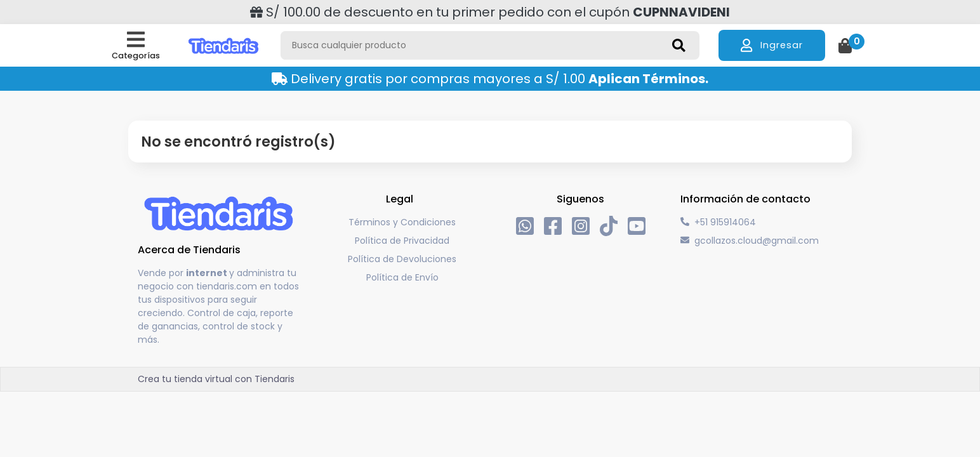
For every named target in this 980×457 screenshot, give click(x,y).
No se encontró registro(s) (238, 142)
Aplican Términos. (648, 79)
